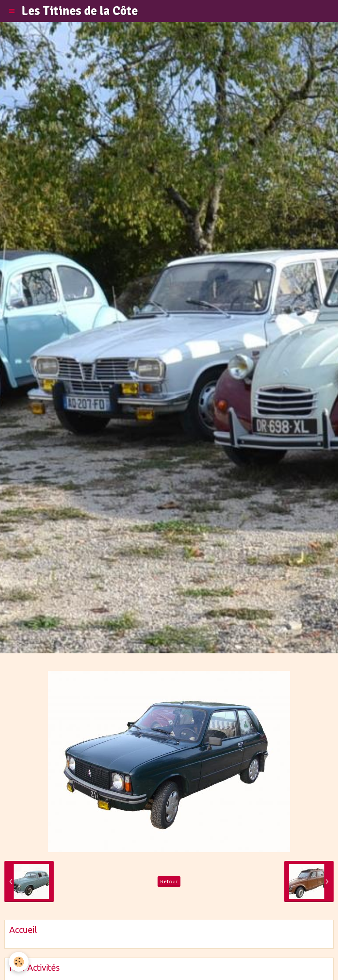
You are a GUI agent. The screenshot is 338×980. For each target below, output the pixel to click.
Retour (169, 881)
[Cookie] (19, 962)
